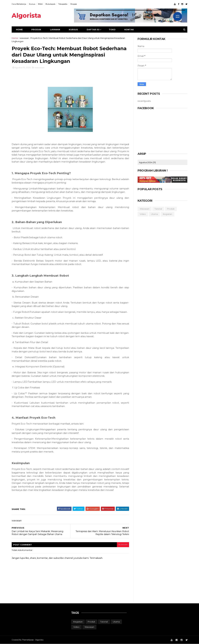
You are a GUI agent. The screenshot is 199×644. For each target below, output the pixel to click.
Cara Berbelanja (19, 4)
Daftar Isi (93, 29)
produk (171, 209)
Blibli (40, 4)
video (143, 214)
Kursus (32, 4)
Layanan (55, 29)
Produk (36, 29)
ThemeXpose (28, 640)
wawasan (24, 38)
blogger (123, 545)
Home (19, 29)
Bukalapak (50, 4)
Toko (112, 29)
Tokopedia (63, 4)
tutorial (158, 209)
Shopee (74, 4)
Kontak (129, 29)
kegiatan (168, 214)
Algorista (26, 15)
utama (154, 214)
